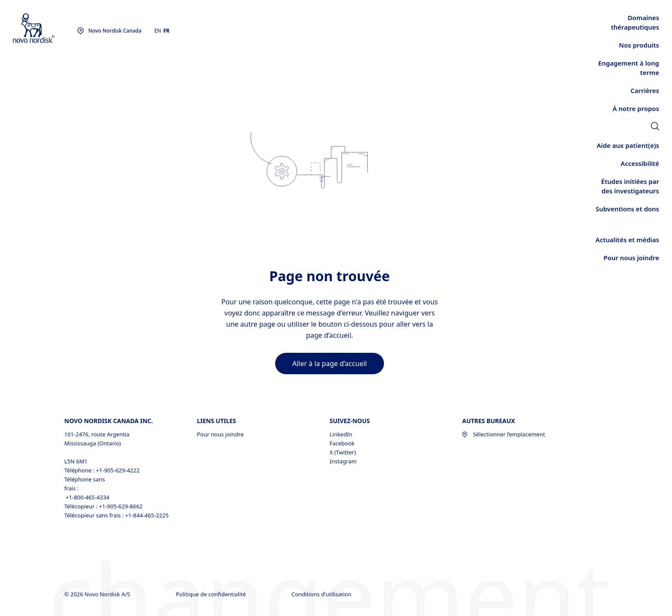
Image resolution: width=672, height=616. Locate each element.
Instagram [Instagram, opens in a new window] (343, 461)
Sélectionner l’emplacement (503, 434)
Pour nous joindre (220, 434)
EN (158, 31)
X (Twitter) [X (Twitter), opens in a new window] (343, 452)
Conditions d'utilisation (322, 594)
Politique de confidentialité (211, 594)
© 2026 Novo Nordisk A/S (98, 594)
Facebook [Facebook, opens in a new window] (342, 443)
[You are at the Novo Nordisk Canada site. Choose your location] (109, 31)
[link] (655, 127)
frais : (71, 488)
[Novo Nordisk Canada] (45, 29)
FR (166, 31)
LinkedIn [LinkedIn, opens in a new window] (341, 434)
